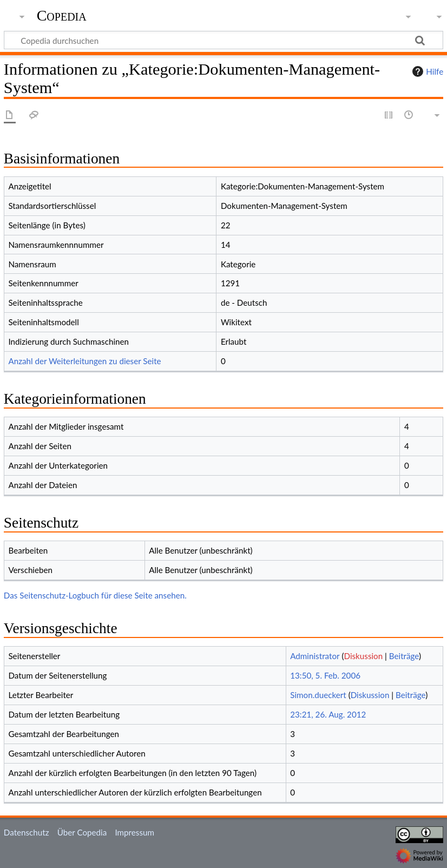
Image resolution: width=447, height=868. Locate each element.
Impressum (134, 832)
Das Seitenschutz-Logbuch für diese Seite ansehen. (95, 595)
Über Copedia (82, 832)
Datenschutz (27, 832)
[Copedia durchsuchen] (223, 40)
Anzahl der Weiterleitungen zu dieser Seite (84, 361)
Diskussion (364, 656)
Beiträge (404, 656)
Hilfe (426, 71)
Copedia (62, 16)
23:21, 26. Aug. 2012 (328, 714)
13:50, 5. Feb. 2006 (325, 675)
